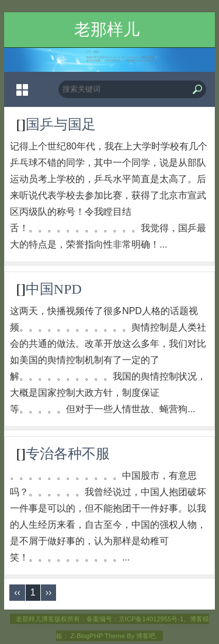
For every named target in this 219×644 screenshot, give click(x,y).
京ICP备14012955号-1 (151, 619)
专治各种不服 (68, 454)
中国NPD (54, 289)
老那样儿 (107, 29)
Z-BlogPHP (87, 636)
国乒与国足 (61, 124)
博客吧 (146, 636)
